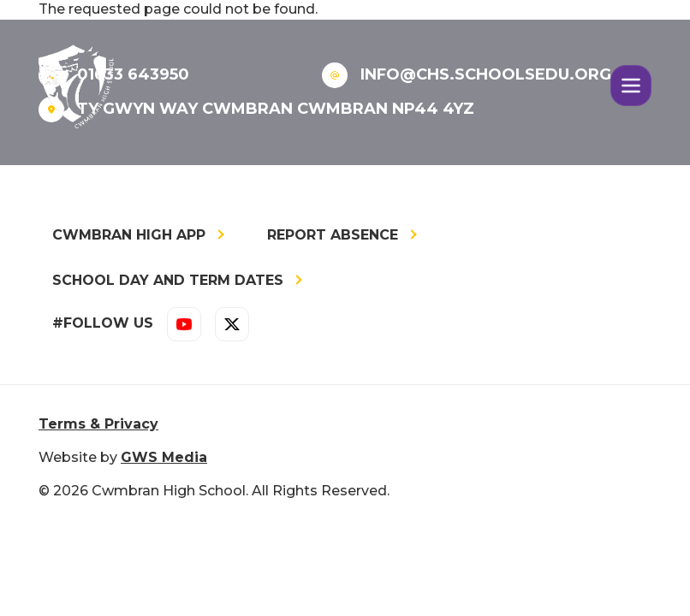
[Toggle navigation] (631, 86)
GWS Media (164, 457)
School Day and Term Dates (168, 280)
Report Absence (333, 235)
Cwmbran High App (129, 235)
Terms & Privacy (98, 424)
